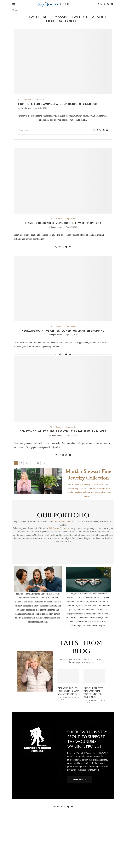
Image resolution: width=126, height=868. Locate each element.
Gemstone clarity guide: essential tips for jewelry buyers (63, 431)
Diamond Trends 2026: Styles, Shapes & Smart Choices (68, 691)
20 (38, 463)
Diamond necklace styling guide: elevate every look (63, 223)
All (19, 99)
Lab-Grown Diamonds (64, 522)
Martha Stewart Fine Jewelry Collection (88, 474)
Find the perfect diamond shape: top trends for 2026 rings (57, 104)
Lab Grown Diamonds (59, 528)
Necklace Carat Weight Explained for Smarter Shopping (63, 331)
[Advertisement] (63, 842)
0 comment (24, 130)
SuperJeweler (39, 99)
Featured (28, 99)
